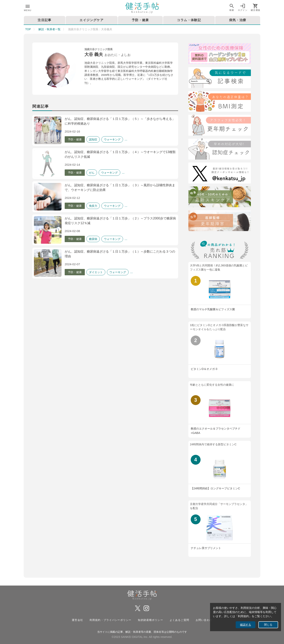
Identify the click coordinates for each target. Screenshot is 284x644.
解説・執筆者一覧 (50, 29)
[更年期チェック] (220, 126)
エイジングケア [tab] (92, 20)
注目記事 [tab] (45, 20)
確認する (246, 625)
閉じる (268, 625)
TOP (28, 29)
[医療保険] (220, 54)
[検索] (220, 78)
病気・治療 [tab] (238, 20)
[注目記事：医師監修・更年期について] (220, 221)
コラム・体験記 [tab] (189, 20)
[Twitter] (220, 174)
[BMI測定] (220, 102)
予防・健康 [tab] (140, 20)
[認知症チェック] (220, 150)
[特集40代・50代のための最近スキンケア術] (220, 198)
